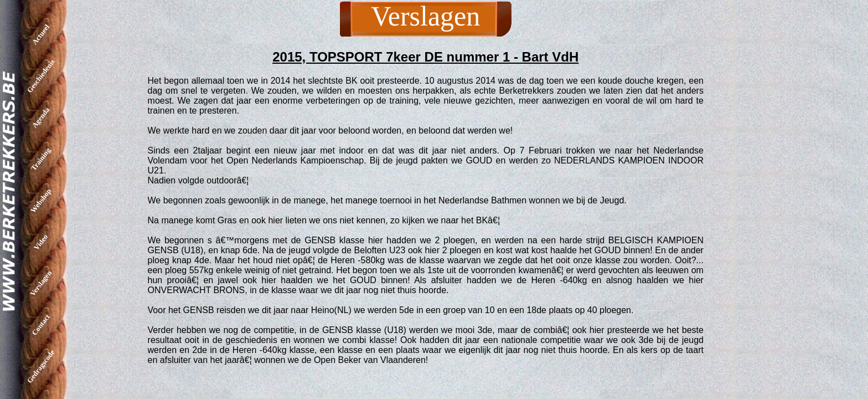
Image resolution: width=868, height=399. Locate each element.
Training (41, 159)
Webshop (41, 201)
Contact (41, 325)
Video (41, 242)
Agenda (41, 118)
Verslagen (41, 283)
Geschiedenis (41, 76)
